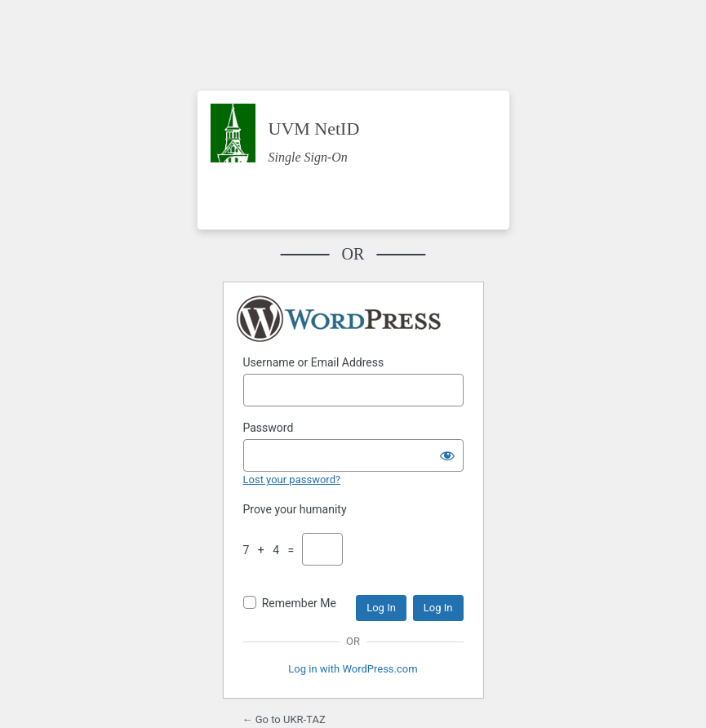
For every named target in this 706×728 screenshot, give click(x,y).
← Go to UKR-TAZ (284, 719)
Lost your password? (292, 479)
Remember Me (299, 603)
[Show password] (447, 455)
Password (269, 428)
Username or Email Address (314, 362)
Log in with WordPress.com (353, 669)
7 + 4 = (272, 550)
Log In (381, 608)
